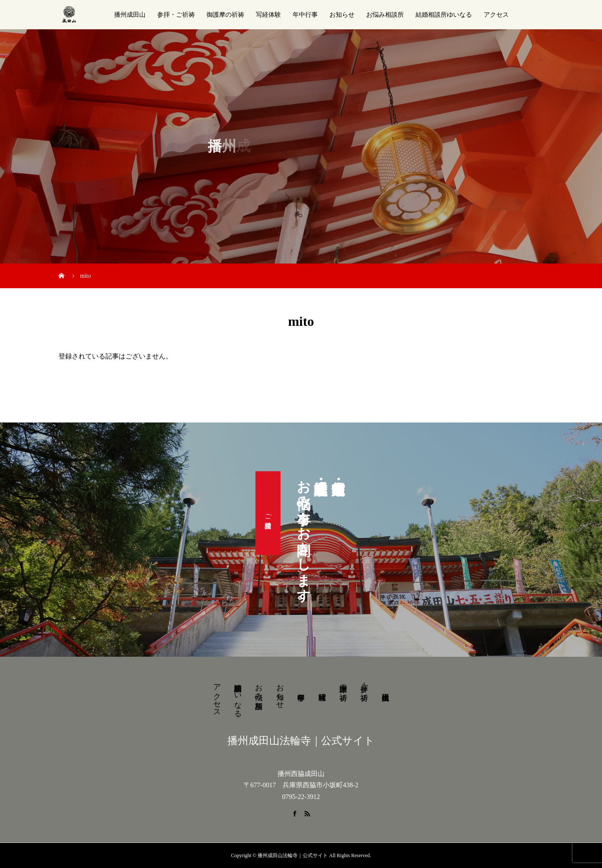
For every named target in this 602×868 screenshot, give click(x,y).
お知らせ (342, 15)
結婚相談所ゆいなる (444, 15)
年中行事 (305, 15)
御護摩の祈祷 (225, 15)
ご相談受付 (268, 513)
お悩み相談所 (385, 15)
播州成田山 (130, 15)
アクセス (496, 15)
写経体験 (268, 15)
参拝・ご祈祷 (176, 15)
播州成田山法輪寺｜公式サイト (301, 741)
